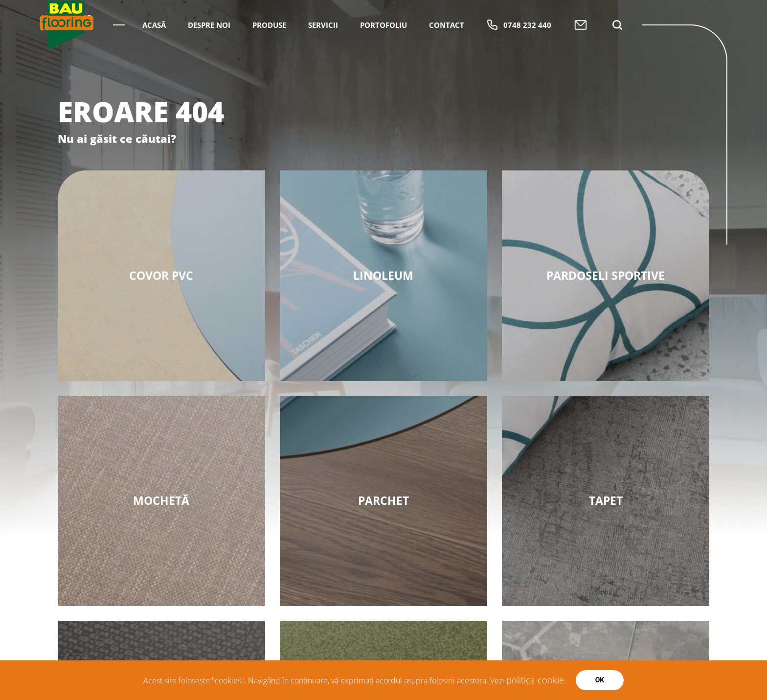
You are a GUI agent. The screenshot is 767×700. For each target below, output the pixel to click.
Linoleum (383, 275)
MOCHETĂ (161, 501)
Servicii (323, 52)
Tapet (606, 501)
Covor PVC (161, 275)
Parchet (383, 501)
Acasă (154, 52)
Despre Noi (209, 52)
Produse (269, 52)
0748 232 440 (519, 53)
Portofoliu (383, 52)
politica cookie (535, 680)
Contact (447, 52)
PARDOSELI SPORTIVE (606, 275)
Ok (600, 680)
